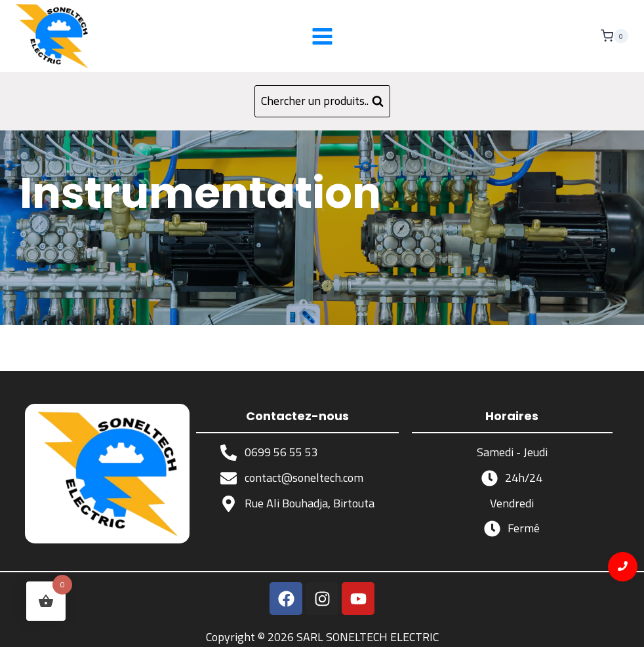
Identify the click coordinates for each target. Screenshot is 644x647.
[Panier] (614, 36)
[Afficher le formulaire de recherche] (322, 101)
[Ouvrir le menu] (322, 36)
